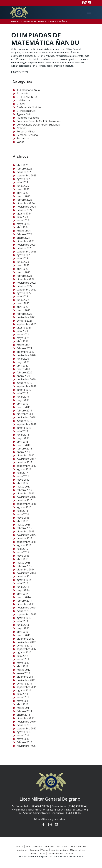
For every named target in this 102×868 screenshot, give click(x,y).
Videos (45, 850)
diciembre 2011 (26, 677)
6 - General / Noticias (29, 107)
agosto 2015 (24, 545)
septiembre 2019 (27, 386)
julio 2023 (22, 258)
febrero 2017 (24, 490)
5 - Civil (21, 104)
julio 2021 (22, 331)
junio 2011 (23, 697)
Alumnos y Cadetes (28, 118)
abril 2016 (22, 521)
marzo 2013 (24, 635)
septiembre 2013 (27, 614)
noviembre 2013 (26, 608)
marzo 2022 (24, 310)
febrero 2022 (24, 314)
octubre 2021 (24, 321)
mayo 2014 (23, 590)
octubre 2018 (24, 421)
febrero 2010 (24, 742)
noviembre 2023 (26, 245)
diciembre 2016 (26, 493)
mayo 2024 (23, 224)
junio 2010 (23, 735)
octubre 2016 (24, 500)
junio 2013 (23, 625)
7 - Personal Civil (26, 111)
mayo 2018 (23, 438)
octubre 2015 (24, 538)
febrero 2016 (24, 528)
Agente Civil (24, 114)
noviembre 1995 (26, 746)
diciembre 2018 (26, 414)
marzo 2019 (24, 407)
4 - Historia (23, 100)
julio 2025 (22, 182)
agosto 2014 (24, 580)
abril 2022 (22, 307)
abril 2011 (22, 704)
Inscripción (22, 850)
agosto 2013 (24, 618)
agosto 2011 (24, 690)
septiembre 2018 (27, 424)
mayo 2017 (23, 480)
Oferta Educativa (79, 846)
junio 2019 (23, 397)
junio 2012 (23, 659)
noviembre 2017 (26, 459)
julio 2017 (22, 473)
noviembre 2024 (26, 207)
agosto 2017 (24, 469)
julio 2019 (22, 393)
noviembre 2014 (26, 573)
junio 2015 (23, 552)
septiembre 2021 (27, 324)
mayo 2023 (23, 265)
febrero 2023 (24, 276)
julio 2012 (22, 656)
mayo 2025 (23, 189)
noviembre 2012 (26, 642)
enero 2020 (23, 376)
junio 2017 (23, 476)
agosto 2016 (24, 507)
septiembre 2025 (27, 175)
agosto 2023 (24, 255)
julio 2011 (22, 694)
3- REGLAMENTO (27, 97)
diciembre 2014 (26, 570)
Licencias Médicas (59, 850)
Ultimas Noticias (26, 21)
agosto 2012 (24, 652)
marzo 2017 (24, 487)
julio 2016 (22, 511)
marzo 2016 (24, 525)
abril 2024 (22, 227)
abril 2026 (22, 165)
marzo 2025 (24, 196)
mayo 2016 (23, 518)
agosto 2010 (24, 732)
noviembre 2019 (26, 379)
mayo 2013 (23, 628)
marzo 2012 (24, 670)
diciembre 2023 (26, 241)
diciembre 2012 (26, 639)
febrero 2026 (24, 169)
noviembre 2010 (26, 722)
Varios (20, 142)
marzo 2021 (24, 345)
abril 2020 (22, 366)
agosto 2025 (24, 179)
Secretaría (23, 138)
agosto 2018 (24, 428)
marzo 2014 (24, 597)
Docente (19, 846)
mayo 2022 (23, 303)
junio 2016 (23, 514)
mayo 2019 (23, 400)
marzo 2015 (24, 563)
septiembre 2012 (27, 649)
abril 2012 (22, 666)
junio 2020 (23, 359)
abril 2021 (22, 341)
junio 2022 (23, 300)
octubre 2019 (24, 383)
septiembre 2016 (27, 504)
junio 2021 (23, 334)
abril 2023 (22, 269)
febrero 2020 (24, 372)
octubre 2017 (24, 462)
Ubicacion (38, 846)
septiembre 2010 (27, 728)
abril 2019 (22, 404)
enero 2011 (23, 715)
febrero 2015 (24, 566)
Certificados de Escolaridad (61, 853)
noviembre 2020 (26, 355)
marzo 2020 (24, 369)
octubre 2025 (24, 172)
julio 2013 (22, 621)
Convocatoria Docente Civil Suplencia (38, 125)
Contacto (33, 853)
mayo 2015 (23, 556)
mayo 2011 (23, 701)
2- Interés (22, 93)
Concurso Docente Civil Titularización (39, 121)
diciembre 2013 (26, 604)
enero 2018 (23, 452)
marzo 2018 (24, 445)
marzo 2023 (24, 272)
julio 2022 (22, 296)
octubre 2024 (24, 210)
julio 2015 (22, 549)
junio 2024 (23, 220)
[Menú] (89, 12)
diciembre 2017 (26, 455)
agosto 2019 (24, 390)
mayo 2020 (23, 362)
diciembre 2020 (26, 352)
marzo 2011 (24, 708)
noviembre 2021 (26, 317)
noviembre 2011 (26, 680)
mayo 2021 (23, 338)
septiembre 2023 (27, 252)
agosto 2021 (24, 328)
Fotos (42, 853)
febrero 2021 (24, 348)
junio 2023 (23, 262)
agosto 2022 (24, 293)
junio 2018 (23, 435)
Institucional (63, 846)
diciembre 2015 (26, 531)
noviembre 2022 (26, 283)
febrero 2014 (24, 601)
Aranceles (50, 846)
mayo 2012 (23, 663)
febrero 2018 (24, 449)
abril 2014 (22, 594)
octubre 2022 (24, 286)
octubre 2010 (24, 725)
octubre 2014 (24, 576)
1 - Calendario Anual (29, 90)
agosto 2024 (24, 214)
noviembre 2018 (26, 417)
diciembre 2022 (26, 279)
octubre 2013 (24, 611)
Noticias (21, 128)
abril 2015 (22, 559)
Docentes (34, 850)
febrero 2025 (24, 200)
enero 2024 (23, 238)
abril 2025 (22, 193)
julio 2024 (22, 217)
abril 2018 (22, 442)
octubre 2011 (24, 684)
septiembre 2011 (27, 687)
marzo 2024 (24, 231)
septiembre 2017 (27, 466)
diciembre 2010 (26, 718)
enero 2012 (23, 673)
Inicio (14, 21)
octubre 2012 (24, 646)
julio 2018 (22, 431)
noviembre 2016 (26, 497)
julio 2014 (22, 583)
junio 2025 (23, 186)
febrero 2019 (24, 411)
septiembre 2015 (27, 542)
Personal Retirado (27, 135)
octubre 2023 (24, 248)
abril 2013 (22, 632)
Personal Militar (26, 131)
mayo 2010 (23, 739)
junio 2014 (23, 587)
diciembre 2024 (26, 203)
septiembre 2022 (27, 290)
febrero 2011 (24, 711)
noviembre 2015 (26, 535)
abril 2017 (22, 483)
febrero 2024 (24, 234)
